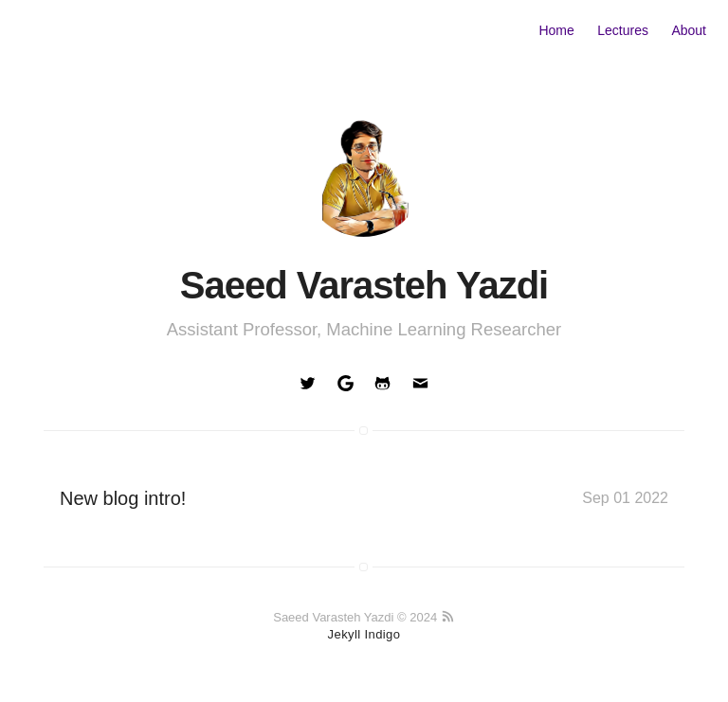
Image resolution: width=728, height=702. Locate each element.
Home (556, 30)
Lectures (623, 30)
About (689, 30)
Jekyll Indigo (364, 634)
